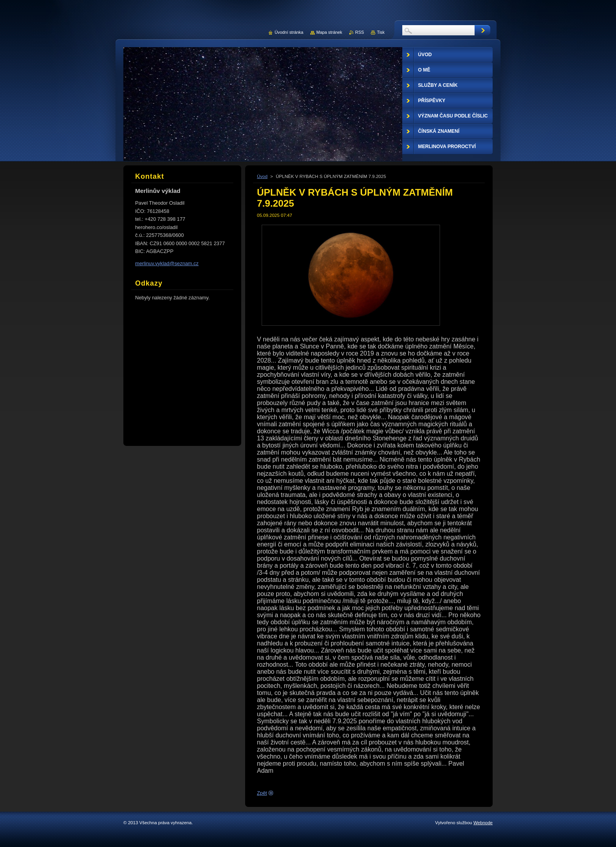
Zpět (262, 793)
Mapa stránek (329, 32)
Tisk (381, 32)
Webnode (483, 823)
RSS (359, 32)
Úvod (262, 176)
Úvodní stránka (289, 32)
